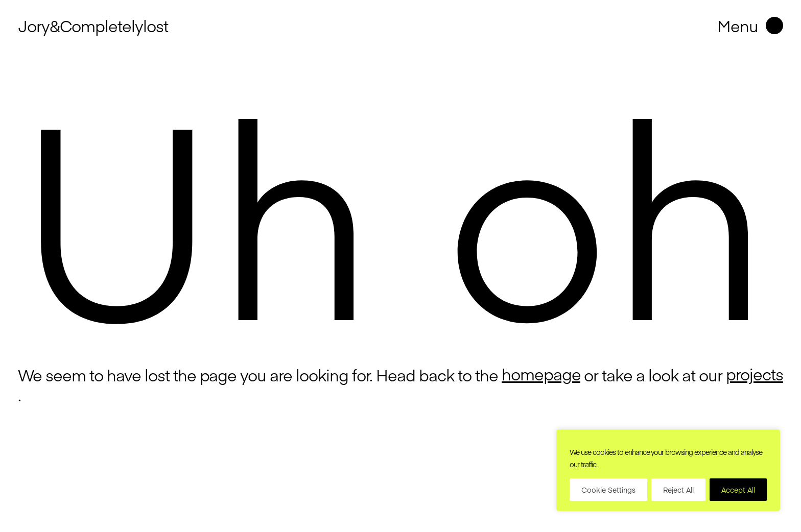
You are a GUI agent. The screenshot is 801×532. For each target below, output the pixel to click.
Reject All (678, 490)
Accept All (738, 490)
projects (755, 374)
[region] (668, 470)
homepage (541, 374)
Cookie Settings (608, 490)
